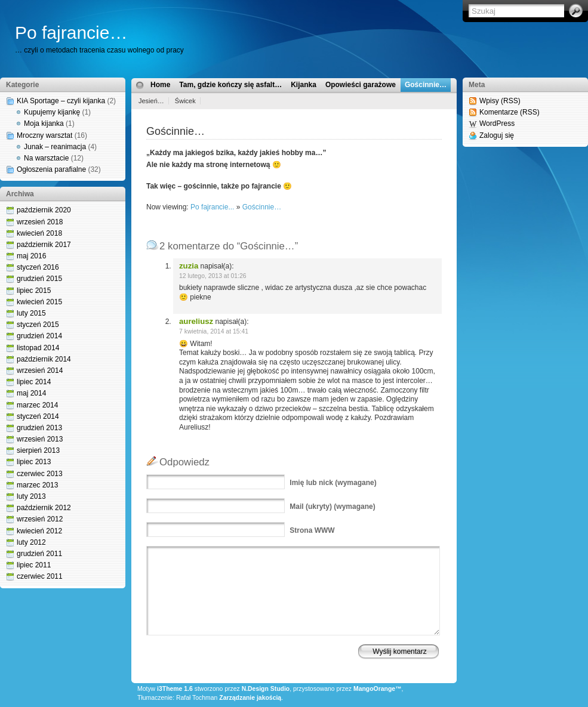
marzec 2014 (37, 405)
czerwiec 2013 (40, 474)
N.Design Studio (266, 689)
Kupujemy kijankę (52, 112)
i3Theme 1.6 (175, 689)
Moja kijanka (44, 124)
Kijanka (304, 85)
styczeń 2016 (38, 267)
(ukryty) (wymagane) (332, 507)
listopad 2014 (38, 348)
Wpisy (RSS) (500, 101)
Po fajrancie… (71, 33)
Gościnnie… (426, 85)
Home (160, 85)
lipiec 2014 (34, 382)
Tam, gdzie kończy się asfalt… (230, 85)
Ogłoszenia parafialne (51, 169)
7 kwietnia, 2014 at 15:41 (214, 331)
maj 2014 (31, 393)
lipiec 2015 (34, 291)
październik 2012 (44, 508)
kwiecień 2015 (39, 302)
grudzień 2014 (39, 336)
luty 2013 (31, 496)
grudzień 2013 (39, 428)
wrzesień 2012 (40, 519)
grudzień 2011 (39, 554)
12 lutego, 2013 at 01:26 (213, 276)
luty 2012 (31, 542)
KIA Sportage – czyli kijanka (61, 101)
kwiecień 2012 (39, 531)
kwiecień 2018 (39, 233)
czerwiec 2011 (40, 576)
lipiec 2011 (34, 565)
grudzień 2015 (39, 279)
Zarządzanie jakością (250, 698)
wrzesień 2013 (40, 439)
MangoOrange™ (378, 689)
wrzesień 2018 (40, 222)
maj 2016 (31, 256)
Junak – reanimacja (55, 147)
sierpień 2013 (38, 450)
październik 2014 (44, 359)
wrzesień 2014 (40, 371)
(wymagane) (333, 483)
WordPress (497, 124)
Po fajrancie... (212, 207)
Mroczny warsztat (44, 135)
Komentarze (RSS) (510, 112)
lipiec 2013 (34, 462)
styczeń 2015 (38, 325)
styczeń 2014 (38, 416)
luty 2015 (31, 313)
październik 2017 (44, 245)
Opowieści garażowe (361, 85)
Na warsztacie (46, 158)
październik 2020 (44, 210)
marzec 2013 (37, 485)
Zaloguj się (497, 135)
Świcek (185, 101)
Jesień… (151, 101)
